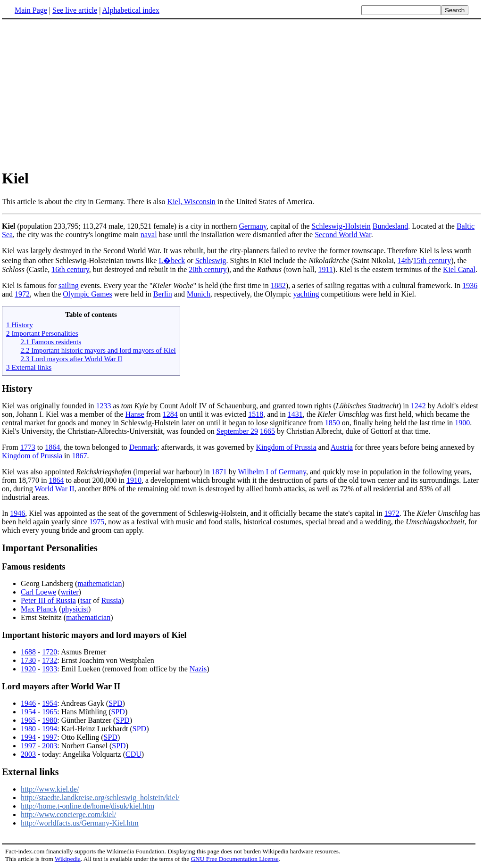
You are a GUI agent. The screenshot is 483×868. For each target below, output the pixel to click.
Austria (342, 447)
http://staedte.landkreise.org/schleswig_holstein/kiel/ (100, 798)
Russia (112, 600)
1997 (50, 737)
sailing (69, 285)
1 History (20, 325)
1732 (50, 660)
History (17, 389)
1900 (462, 423)
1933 (50, 669)
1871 (219, 472)
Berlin (163, 294)
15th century (432, 260)
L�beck (172, 260)
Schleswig (211, 260)
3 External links (29, 367)
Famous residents (33, 567)
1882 (278, 285)
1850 (333, 423)
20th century (208, 269)
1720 (50, 652)
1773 (28, 447)
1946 (17, 513)
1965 (50, 712)
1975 (97, 522)
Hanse (135, 414)
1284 (170, 414)
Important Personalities (50, 548)
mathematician (100, 583)
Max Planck (39, 609)
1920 (28, 669)
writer (69, 592)
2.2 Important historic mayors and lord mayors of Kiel (98, 350)
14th (404, 260)
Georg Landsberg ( (49, 583)
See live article (75, 10)
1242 (418, 406)
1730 (28, 660)
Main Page (31, 10)
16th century (70, 269)
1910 (134, 480)
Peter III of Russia (48, 600)
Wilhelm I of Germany (272, 472)
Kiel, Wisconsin (192, 202)
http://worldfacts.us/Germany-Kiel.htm (80, 823)
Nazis (198, 669)
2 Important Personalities (42, 333)
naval (149, 235)
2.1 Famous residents (51, 342)
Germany (253, 226)
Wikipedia (68, 859)
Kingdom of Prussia (286, 447)
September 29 (237, 431)
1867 (79, 456)
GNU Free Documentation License (234, 859)
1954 (50, 703)
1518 (256, 414)
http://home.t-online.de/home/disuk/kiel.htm (87, 806)
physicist (75, 609)
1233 (104, 406)
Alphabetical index (130, 10)
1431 (295, 414)
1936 (470, 285)
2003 (50, 746)
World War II (54, 489)
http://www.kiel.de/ (50, 789)
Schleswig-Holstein (341, 226)
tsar (86, 600)
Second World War (343, 235)
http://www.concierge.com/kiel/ (68, 814)
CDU (133, 754)
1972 (22, 294)
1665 (267, 431)
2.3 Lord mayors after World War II (71, 359)
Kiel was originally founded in (49, 406)
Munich (199, 294)
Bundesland (391, 226)
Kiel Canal (459, 269)
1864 (52, 447)
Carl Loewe (38, 592)
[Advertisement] (81, 94)
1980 (50, 720)
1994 (50, 729)
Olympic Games (87, 294)
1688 (28, 652)
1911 (325, 269)
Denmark (143, 447)
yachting (306, 294)
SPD (115, 703)
